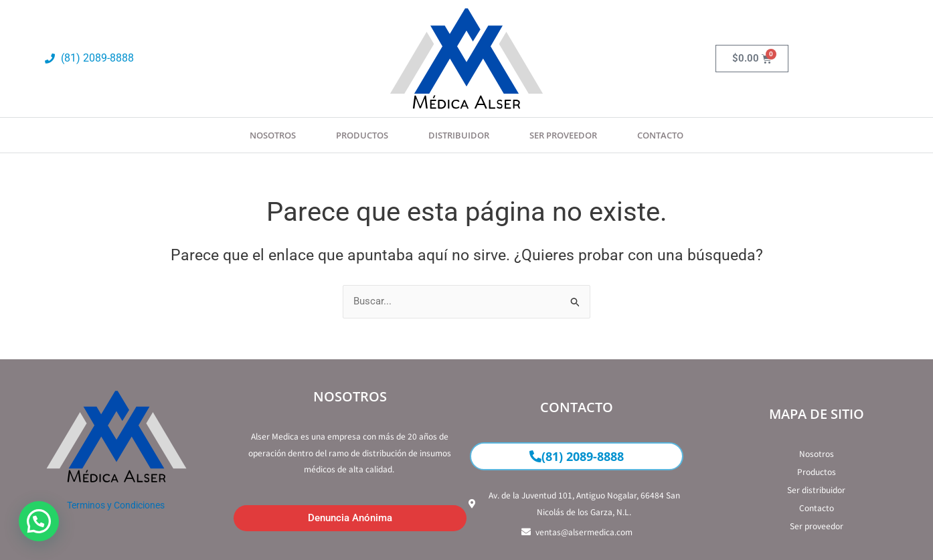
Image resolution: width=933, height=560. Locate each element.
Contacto (660, 135)
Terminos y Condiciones (116, 505)
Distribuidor (459, 135)
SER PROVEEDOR (563, 135)
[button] (39, 521)
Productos (362, 135)
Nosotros (273, 135)
